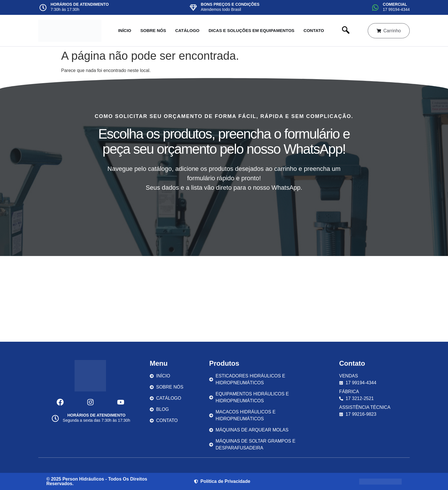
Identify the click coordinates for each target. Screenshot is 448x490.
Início (125, 30)
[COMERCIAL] (375, 8)
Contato (314, 30)
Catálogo (187, 30)
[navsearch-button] (345, 31)
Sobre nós (153, 30)
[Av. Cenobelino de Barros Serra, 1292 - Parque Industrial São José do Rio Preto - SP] (224, 299)
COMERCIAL (395, 4)
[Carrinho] (379, 31)
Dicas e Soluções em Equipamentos (251, 30)
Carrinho (392, 31)
